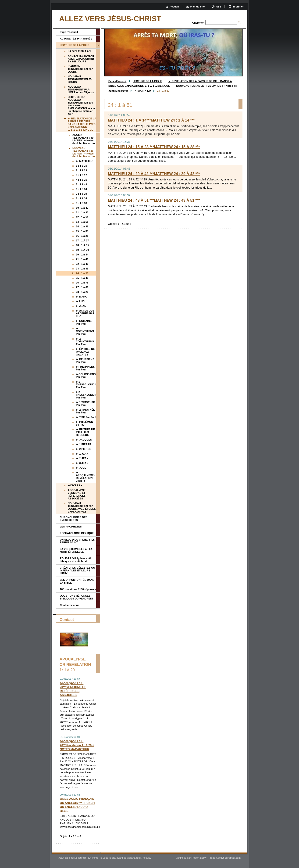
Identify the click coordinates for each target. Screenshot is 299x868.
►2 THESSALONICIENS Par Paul (86, 395)
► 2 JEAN (82, 458)
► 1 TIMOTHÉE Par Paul (85, 404)
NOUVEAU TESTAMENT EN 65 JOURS (80, 79)
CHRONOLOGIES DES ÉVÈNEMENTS (74, 519)
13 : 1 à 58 (82, 222)
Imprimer (238, 7)
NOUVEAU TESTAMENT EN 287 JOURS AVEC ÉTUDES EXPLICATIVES (82, 507)
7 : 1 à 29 (81, 194)
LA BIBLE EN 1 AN (79, 51)
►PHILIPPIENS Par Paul (85, 368)
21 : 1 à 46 (82, 259)
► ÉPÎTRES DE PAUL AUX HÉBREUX (85, 432)
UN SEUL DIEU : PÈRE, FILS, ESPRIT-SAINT (78, 541)
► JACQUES (84, 440)
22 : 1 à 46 (82, 264)
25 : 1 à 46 (82, 278)
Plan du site (197, 7)
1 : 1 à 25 (81, 166)
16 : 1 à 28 (82, 236)
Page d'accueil (117, 81)
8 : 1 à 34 (81, 198)
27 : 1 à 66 (82, 287)
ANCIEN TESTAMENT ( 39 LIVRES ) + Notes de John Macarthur (84, 139)
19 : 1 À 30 (82, 250)
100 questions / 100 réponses (78, 589)
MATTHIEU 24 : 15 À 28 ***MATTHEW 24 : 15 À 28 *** (154, 147)
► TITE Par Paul (86, 417)
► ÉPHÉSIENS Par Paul (85, 361)
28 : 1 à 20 (82, 292)
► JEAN (81, 306)
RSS (219, 7)
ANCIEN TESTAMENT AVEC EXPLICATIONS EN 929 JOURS (81, 59)
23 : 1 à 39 (82, 269)
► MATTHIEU (143, 91)
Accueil (174, 7)
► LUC (80, 301)
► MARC (82, 297)
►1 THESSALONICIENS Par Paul (86, 384)
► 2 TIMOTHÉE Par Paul (85, 411)
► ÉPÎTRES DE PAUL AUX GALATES (85, 352)
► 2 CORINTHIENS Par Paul (85, 341)
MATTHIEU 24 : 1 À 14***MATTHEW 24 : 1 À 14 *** (151, 120)
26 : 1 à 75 (82, 283)
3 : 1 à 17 (81, 175)
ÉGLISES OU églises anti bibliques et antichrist (75, 560)
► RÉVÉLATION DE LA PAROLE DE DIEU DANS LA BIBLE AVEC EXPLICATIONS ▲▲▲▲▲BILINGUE (82, 124)
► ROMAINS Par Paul (84, 322)
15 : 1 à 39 (82, 231)
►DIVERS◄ (75, 485)
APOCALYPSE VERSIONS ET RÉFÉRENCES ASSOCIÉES (77, 494)
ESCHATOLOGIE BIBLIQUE (77, 533)
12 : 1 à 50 (82, 217)
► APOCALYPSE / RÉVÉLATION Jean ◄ (85, 477)
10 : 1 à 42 (82, 208)
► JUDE (81, 468)
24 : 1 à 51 (82, 273)
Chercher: (198, 23)
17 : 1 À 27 (82, 240)
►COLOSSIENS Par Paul (86, 376)
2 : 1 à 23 (81, 170)
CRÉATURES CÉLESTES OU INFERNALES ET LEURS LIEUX (77, 570)
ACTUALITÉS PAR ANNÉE (76, 39)
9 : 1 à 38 (81, 203)
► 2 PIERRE (84, 449)
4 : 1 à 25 (81, 180)
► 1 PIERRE (84, 444)
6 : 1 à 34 (81, 189)
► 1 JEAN (82, 454)
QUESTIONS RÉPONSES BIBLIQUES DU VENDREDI (76, 597)
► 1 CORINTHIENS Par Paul (85, 331)
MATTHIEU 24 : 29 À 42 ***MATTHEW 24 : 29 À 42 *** (154, 174)
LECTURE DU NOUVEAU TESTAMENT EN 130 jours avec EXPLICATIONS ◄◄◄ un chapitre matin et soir (82, 105)
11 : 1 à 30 (82, 212)
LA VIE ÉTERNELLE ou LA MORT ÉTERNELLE (76, 550)
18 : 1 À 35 (82, 245)
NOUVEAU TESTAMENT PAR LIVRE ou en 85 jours (81, 90)
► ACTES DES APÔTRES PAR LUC (85, 313)
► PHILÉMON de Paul (84, 423)
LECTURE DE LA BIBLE (147, 81)
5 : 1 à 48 (81, 184)
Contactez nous (69, 605)
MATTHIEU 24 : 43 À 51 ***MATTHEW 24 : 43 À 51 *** (154, 200)
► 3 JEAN (82, 463)
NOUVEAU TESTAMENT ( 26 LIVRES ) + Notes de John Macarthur (84, 152)
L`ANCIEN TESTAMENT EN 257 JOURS (80, 69)
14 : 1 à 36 (82, 226)
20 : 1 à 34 (82, 255)
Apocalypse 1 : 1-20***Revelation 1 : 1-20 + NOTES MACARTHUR (77, 745)
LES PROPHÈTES (71, 527)
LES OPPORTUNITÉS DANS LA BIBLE (77, 581)
